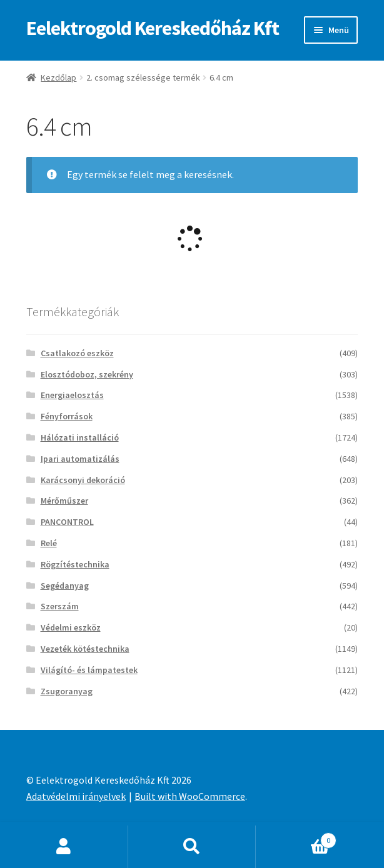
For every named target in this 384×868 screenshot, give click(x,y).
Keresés (192, 847)
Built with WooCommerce (190, 796)
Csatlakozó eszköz (77, 353)
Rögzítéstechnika (75, 564)
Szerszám (60, 606)
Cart (296, 838)
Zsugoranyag (67, 691)
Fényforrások (67, 416)
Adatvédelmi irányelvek (76, 796)
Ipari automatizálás (80, 459)
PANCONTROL (67, 522)
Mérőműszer (64, 501)
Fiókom (64, 847)
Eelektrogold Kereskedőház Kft (153, 28)
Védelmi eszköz (71, 627)
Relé (49, 543)
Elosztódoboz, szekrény (87, 374)
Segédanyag (65, 586)
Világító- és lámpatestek (89, 670)
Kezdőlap (58, 77)
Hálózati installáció (80, 437)
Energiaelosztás (72, 395)
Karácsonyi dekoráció (83, 480)
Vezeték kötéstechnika (85, 649)
